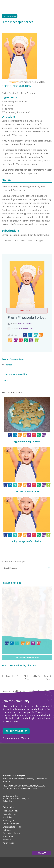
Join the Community (16, 697)
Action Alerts (8, 809)
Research (7, 806)
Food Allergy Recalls (11, 800)
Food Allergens (9, 780)
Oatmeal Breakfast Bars (27, 624)
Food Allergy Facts (10, 777)
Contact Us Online (10, 762)
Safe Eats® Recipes (11, 790)
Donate (42, 819)
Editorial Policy (28, 841)
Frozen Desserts (10, 16)
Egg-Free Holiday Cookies (27, 441)
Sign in (25, 704)
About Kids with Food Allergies (16, 765)
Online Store (8, 768)
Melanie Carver (25, 324)
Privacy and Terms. (16, 841)
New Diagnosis (9, 787)
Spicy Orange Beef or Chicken (27, 541)
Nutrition (7, 796)
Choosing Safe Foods (12, 793)
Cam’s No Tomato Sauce (27, 491)
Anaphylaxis (8, 784)
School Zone (8, 803)
